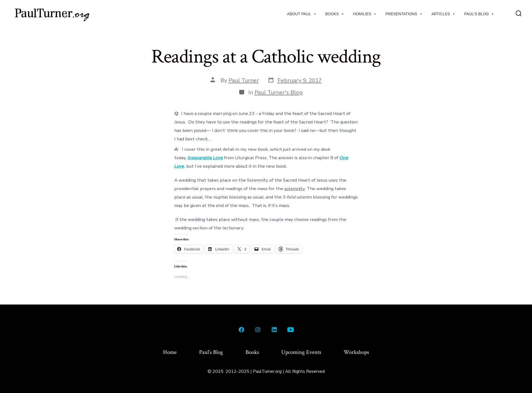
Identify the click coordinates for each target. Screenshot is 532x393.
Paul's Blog (479, 14)
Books (335, 14)
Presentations (404, 14)
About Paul (302, 14)
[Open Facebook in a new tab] (241, 330)
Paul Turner (244, 80)
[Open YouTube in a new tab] (291, 330)
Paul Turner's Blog (279, 92)
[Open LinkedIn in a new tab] (274, 330)
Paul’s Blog (211, 352)
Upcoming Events (301, 352)
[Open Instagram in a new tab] (258, 330)
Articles (444, 14)
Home (170, 352)
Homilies (365, 14)
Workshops (356, 352)
